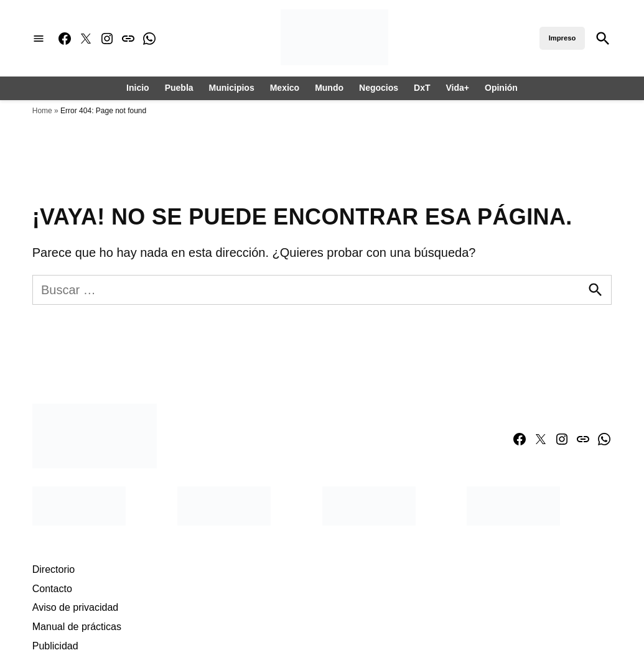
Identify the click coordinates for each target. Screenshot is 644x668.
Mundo (329, 88)
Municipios (232, 88)
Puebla (179, 88)
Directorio (54, 569)
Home (42, 111)
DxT (422, 88)
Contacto (52, 589)
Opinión (501, 88)
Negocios (379, 88)
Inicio (138, 88)
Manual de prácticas (77, 627)
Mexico (285, 88)
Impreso (562, 38)
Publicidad (55, 646)
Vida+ (458, 88)
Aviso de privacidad (75, 607)
